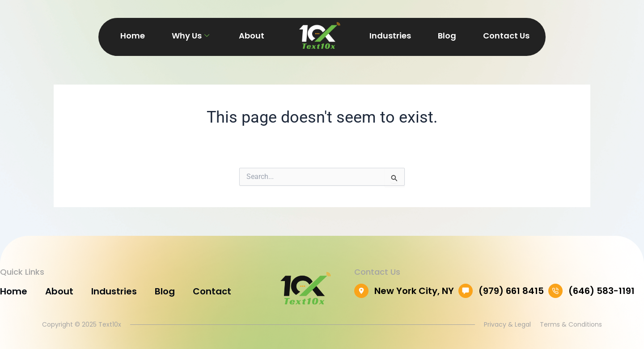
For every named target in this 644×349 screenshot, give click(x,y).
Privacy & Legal (507, 324)
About (252, 36)
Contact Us (506, 36)
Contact (212, 291)
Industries (390, 36)
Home (133, 36)
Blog (447, 36)
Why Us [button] (191, 36)
